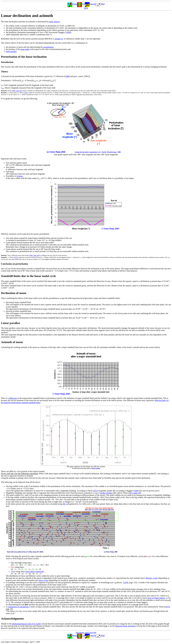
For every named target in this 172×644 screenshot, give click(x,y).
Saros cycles (43, 580)
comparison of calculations (18, 607)
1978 (26, 93)
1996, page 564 (34, 255)
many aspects (54, 22)
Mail (102, 4)
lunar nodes (25, 49)
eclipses (20, 176)
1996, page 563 (17, 91)
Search (93, 4)
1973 (16, 257)
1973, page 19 (134, 493)
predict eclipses (106, 493)
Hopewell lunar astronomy (126, 626)
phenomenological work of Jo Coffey (27, 624)
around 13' (59, 39)
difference (13, 398)
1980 (67, 76)
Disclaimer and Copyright (86, 633)
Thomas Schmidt (96, 468)
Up (83, 4)
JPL (64, 504)
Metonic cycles (152, 578)
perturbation (48, 47)
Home (75, 4)
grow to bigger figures (156, 598)
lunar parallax (11, 51)
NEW (86, 8)
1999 (68, 32)
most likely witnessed (35, 571)
